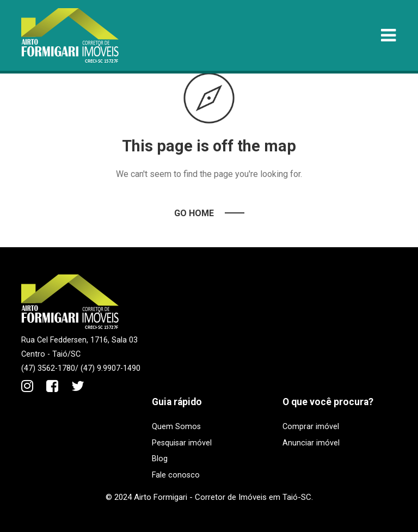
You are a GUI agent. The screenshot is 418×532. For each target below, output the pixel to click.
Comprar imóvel (311, 427)
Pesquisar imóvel (182, 443)
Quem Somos (176, 427)
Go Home (194, 213)
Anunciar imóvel (311, 443)
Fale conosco (176, 475)
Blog (160, 459)
